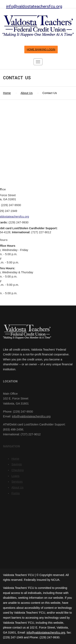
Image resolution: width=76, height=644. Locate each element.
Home (7, 93)
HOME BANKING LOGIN (41, 50)
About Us (27, 93)
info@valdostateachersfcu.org (34, 6)
